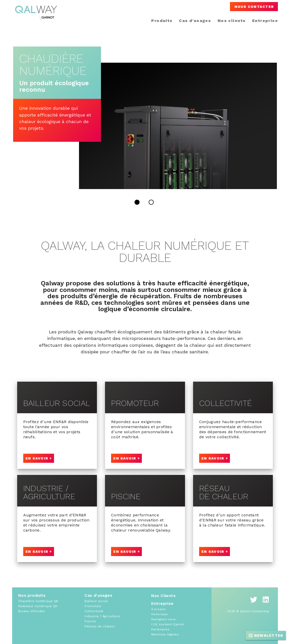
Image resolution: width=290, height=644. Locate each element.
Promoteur (93, 606)
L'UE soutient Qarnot (168, 624)
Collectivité (94, 611)
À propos (159, 609)
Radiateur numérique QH (38, 606)
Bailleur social (96, 601)
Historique (160, 614)
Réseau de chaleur (100, 626)
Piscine (90, 621)
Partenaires (160, 629)
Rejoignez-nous (164, 619)
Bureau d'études (32, 611)
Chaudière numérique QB (38, 601)
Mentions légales (165, 634)
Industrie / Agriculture (102, 616)
